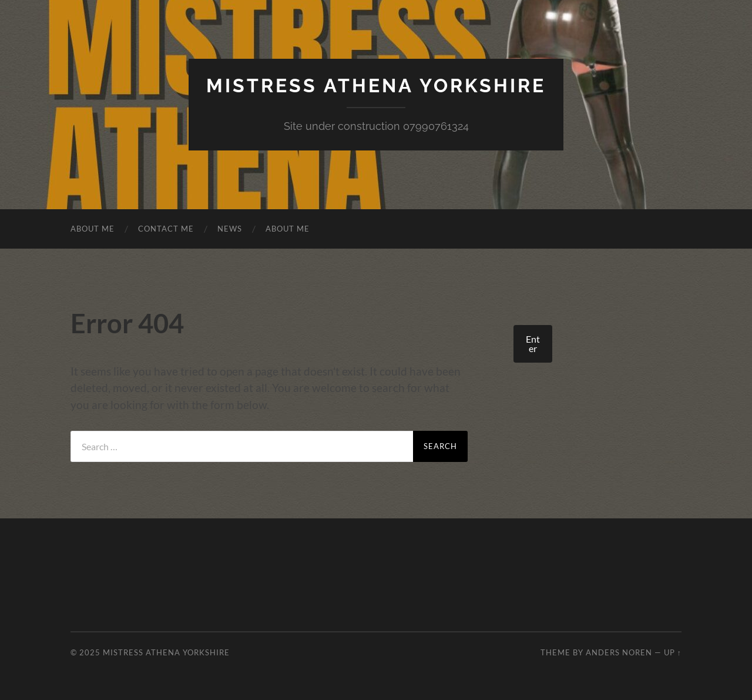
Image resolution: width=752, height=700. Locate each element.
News (230, 229)
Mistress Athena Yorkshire (376, 86)
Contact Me (166, 229)
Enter (533, 344)
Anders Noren (619, 652)
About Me (93, 229)
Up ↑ (673, 652)
